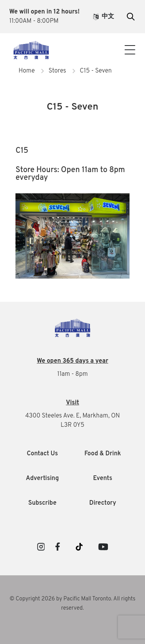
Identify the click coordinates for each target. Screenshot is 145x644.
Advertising (42, 478)
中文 (104, 17)
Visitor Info (72, 43)
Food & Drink (103, 454)
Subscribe (42, 503)
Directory (103, 503)
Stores (57, 71)
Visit (72, 403)
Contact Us (72, 59)
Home (27, 71)
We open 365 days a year (72, 361)
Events (103, 478)
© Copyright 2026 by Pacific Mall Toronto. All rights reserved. (73, 604)
